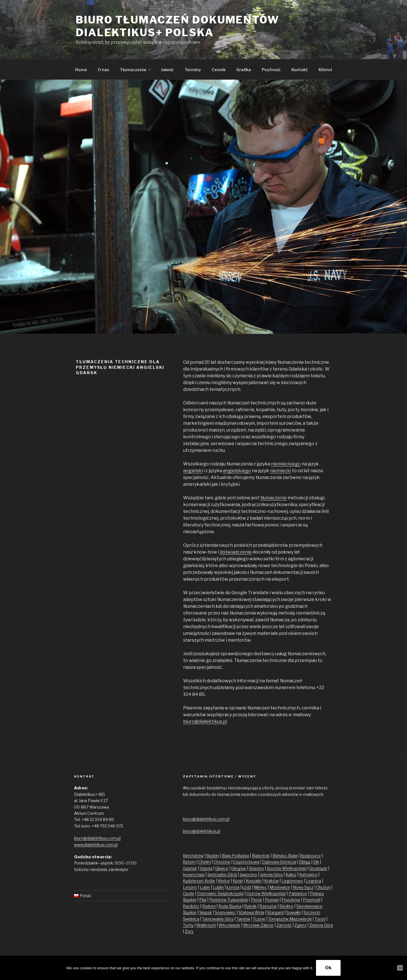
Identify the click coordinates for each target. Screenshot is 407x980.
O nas (103, 70)
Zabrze (267, 925)
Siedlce (286, 906)
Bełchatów (193, 856)
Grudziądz (318, 868)
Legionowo (292, 881)
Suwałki (294, 912)
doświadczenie (236, 552)
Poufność (271, 70)
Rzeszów (268, 906)
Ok (328, 968)
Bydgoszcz (310, 856)
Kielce (224, 881)
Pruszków (291, 900)
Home (81, 70)
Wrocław (252, 925)
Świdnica (191, 919)
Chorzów (222, 862)
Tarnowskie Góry (218, 919)
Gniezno (256, 868)
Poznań (272, 900)
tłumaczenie (274, 498)
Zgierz (300, 925)
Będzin (213, 856)
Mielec (260, 887)
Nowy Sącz (303, 887)
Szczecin (312, 912)
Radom (209, 906)
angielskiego (237, 471)
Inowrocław (194, 875)
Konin (238, 881)
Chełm (205, 862)
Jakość (167, 70)
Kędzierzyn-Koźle (199, 881)
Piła (203, 900)
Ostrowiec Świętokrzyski (220, 893)
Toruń (320, 919)
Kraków (271, 881)
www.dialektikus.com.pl (96, 845)
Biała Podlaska (235, 856)
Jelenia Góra (271, 875)
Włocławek (230, 925)
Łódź (247, 887)
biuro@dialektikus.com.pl (97, 838)
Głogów (239, 868)
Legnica (313, 881)
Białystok (261, 856)
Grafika (244, 70)
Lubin (205, 887)
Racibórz (191, 906)
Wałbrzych (206, 925)
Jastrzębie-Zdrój (222, 875)
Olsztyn (323, 887)
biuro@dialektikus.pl (205, 721)
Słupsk (206, 912)
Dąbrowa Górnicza (279, 862)
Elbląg (305, 862)
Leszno (190, 887)
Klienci (325, 70)
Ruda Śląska (230, 906)
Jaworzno (248, 875)
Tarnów (243, 919)
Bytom (189, 862)
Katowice (308, 875)
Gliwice (222, 868)
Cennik (219, 70)
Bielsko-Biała (285, 856)
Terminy (193, 70)
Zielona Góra (321, 925)
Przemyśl (312, 900)
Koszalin (254, 881)
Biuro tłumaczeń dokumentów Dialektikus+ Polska (177, 26)
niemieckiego (286, 464)
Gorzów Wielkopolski (287, 868)
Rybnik (250, 906)
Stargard (275, 912)
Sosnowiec (225, 912)
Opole (189, 893)
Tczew (259, 919)
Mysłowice (280, 887)
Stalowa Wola (251, 912)
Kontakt (300, 70)
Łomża (233, 887)
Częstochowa (246, 862)
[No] (400, 968)
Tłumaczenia (136, 70)
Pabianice (298, 893)
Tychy (188, 925)
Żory (189, 931)
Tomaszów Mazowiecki (290, 919)
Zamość (284, 925)
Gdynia (206, 868)
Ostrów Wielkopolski (266, 893)
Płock (256, 900)
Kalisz (291, 875)
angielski (193, 471)
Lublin (218, 887)
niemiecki (281, 471)
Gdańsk (190, 868)
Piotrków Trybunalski (229, 900)
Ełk (316, 862)
